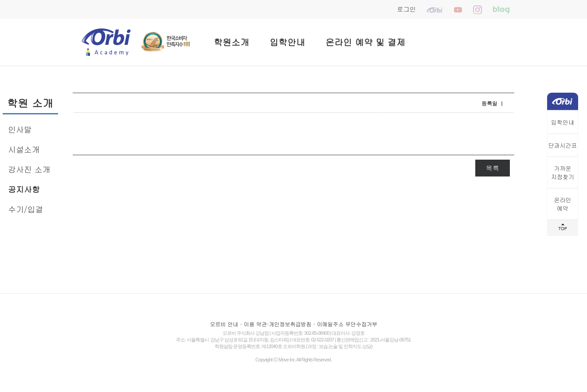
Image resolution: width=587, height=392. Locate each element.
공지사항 (24, 189)
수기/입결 (26, 209)
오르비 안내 (224, 324)
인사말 (20, 129)
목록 (493, 168)
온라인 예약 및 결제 (365, 42)
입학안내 (287, 42)
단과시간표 (563, 145)
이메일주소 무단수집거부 (347, 324)
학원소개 (231, 42)
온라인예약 (563, 204)
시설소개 (24, 149)
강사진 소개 (29, 169)
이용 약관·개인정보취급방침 (278, 324)
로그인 (407, 9)
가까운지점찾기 (563, 172)
